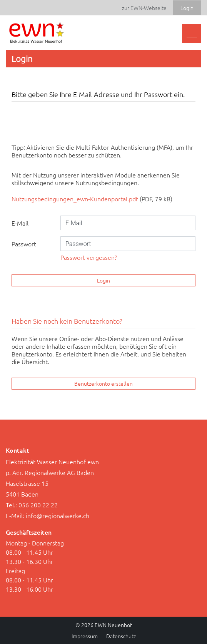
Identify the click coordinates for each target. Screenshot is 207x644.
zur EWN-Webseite (144, 8)
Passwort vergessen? (89, 257)
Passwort (24, 244)
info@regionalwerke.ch (58, 515)
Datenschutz (121, 636)
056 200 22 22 (38, 505)
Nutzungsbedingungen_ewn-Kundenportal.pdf (75, 199)
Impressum (85, 636)
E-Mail (20, 223)
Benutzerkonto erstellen (103, 383)
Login (103, 280)
